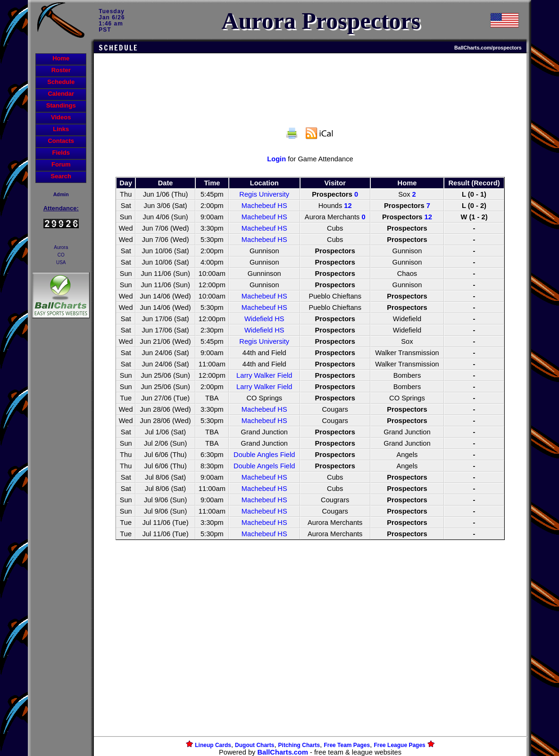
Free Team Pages (347, 745)
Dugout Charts (254, 745)
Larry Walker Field (264, 375)
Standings (61, 105)
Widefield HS (264, 319)
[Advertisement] (61, 483)
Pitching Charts (299, 745)
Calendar (61, 94)
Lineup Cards (213, 745)
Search (61, 176)
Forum (61, 164)
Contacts (61, 141)
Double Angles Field (264, 455)
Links (61, 129)
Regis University (264, 194)
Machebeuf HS (264, 206)
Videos (61, 117)
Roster (61, 70)
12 (348, 206)
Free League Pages (399, 745)
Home (61, 58)
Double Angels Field (264, 466)
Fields (61, 153)
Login (276, 159)
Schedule (61, 82)
